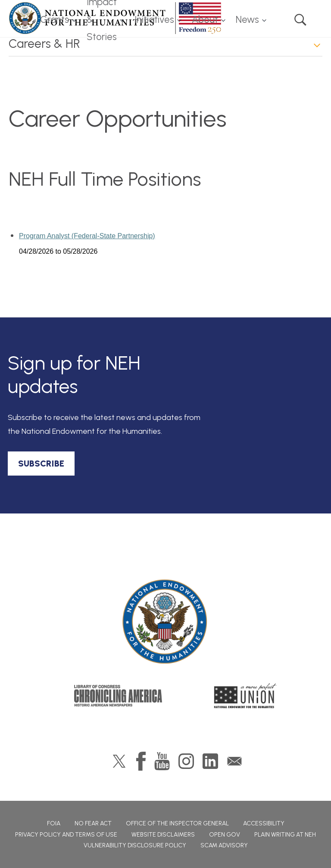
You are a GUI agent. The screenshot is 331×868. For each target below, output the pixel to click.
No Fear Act (93, 823)
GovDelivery (234, 761)
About (205, 20)
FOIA (54, 823)
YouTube (162, 761)
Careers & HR (44, 44)
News (247, 20)
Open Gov (225, 835)
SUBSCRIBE (41, 464)
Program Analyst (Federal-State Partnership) (87, 236)
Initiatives (154, 20)
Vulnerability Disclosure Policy (135, 845)
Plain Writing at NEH (285, 835)
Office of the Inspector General (177, 823)
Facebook (141, 761)
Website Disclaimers (163, 835)
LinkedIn (210, 761)
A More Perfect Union (245, 696)
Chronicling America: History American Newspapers (118, 696)
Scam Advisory (224, 845)
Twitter (119, 761)
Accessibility (264, 823)
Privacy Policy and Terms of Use (66, 835)
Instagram (186, 761)
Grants (55, 20)
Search (300, 20)
